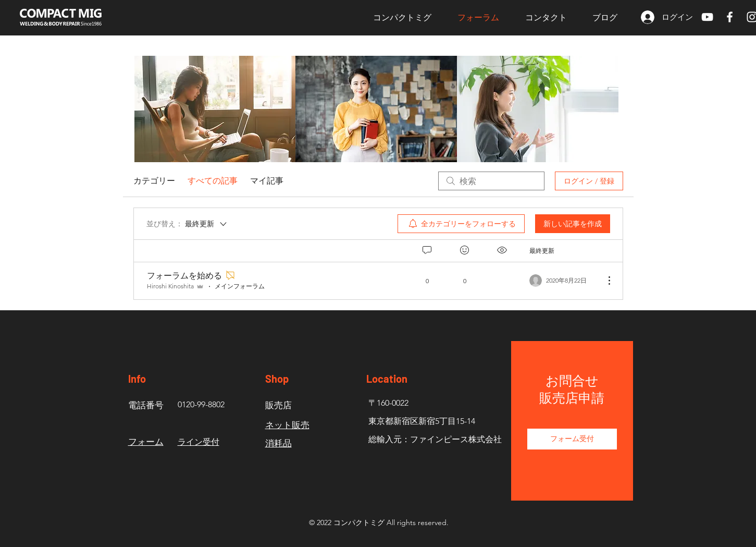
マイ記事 (267, 181)
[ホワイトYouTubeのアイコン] (707, 17)
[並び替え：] (187, 224)
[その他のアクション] (604, 281)
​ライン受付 (199, 442)
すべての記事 (213, 181)
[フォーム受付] (572, 439)
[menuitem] (461, 224)
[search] (491, 181)
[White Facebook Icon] (730, 17)
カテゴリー (154, 181)
